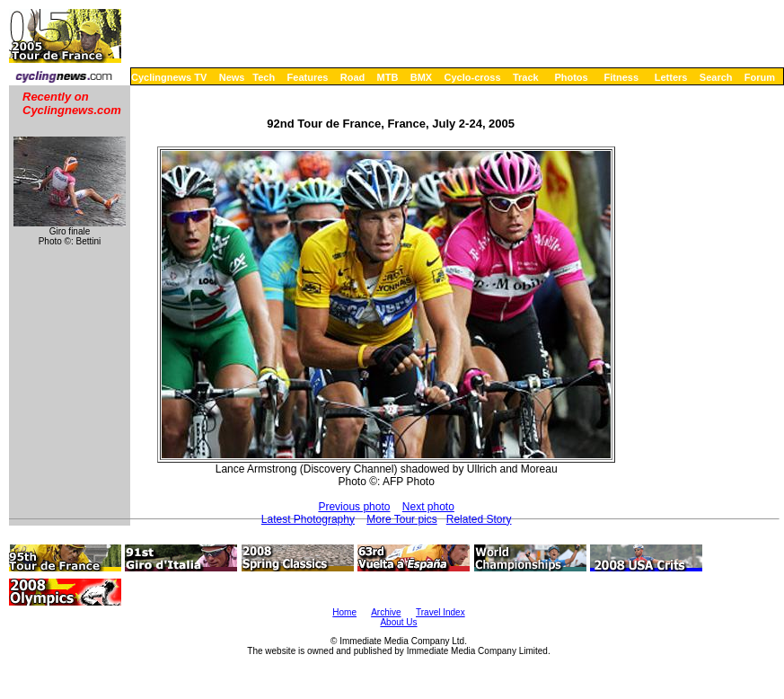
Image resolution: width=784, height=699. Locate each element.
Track (526, 77)
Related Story (479, 519)
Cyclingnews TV (169, 77)
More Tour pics (401, 519)
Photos (571, 77)
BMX (421, 77)
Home (344, 612)
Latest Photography (308, 519)
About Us (398, 622)
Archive (386, 612)
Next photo (428, 507)
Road (353, 77)
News (232, 77)
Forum (760, 77)
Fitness (621, 77)
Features (308, 77)
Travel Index (440, 612)
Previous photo (354, 507)
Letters (671, 77)
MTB (388, 77)
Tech (264, 77)
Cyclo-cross (473, 77)
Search (716, 77)
